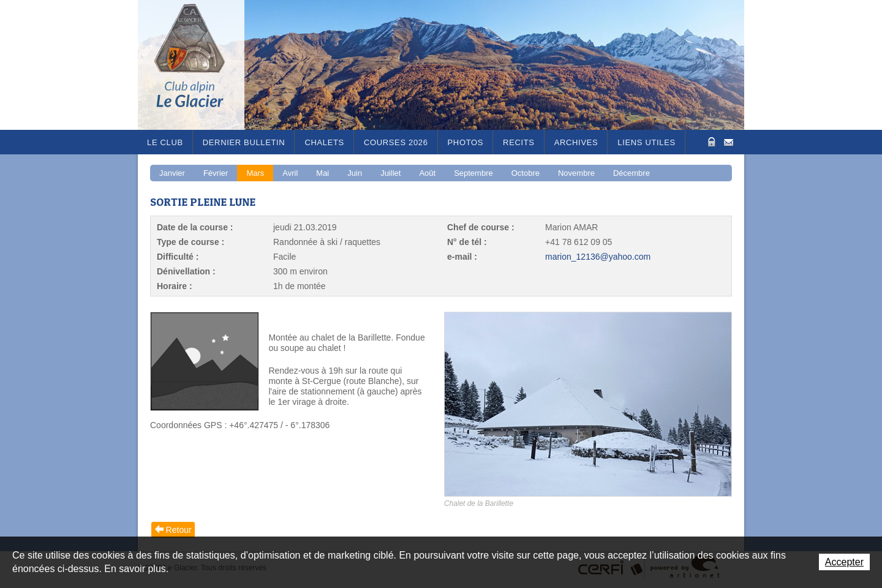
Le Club (165, 142)
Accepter (844, 562)
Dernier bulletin (244, 142)
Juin (355, 173)
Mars (255, 173)
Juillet (390, 173)
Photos (466, 142)
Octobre (526, 173)
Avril (290, 173)
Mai (322, 173)
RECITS (519, 142)
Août (427, 173)
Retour (179, 530)
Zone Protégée (710, 142)
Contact (729, 141)
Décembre (631, 173)
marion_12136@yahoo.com (598, 257)
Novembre (576, 173)
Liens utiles (646, 142)
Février (216, 173)
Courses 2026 (396, 142)
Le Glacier (199, 65)
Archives (576, 142)
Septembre (473, 173)
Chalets (324, 142)
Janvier (172, 173)
